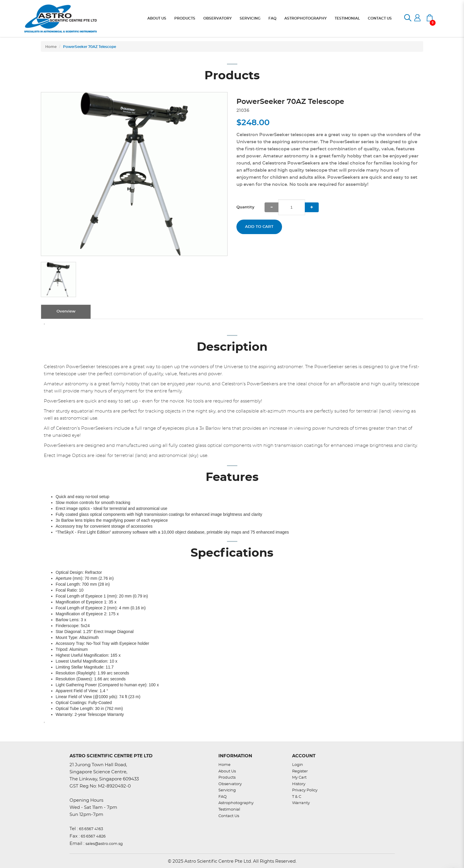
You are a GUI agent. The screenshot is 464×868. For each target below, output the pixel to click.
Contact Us (229, 816)
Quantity (245, 207)
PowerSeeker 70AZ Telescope (90, 47)
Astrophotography (236, 803)
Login (298, 765)
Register (300, 771)
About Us (227, 771)
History (299, 784)
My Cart (299, 778)
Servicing (227, 790)
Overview (66, 311)
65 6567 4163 (91, 829)
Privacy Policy (305, 790)
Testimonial (229, 810)
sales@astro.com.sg (104, 844)
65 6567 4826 (93, 836)
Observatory (230, 784)
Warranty (301, 803)
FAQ (223, 797)
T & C (297, 797)
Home (51, 47)
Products (227, 778)
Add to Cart (259, 227)
